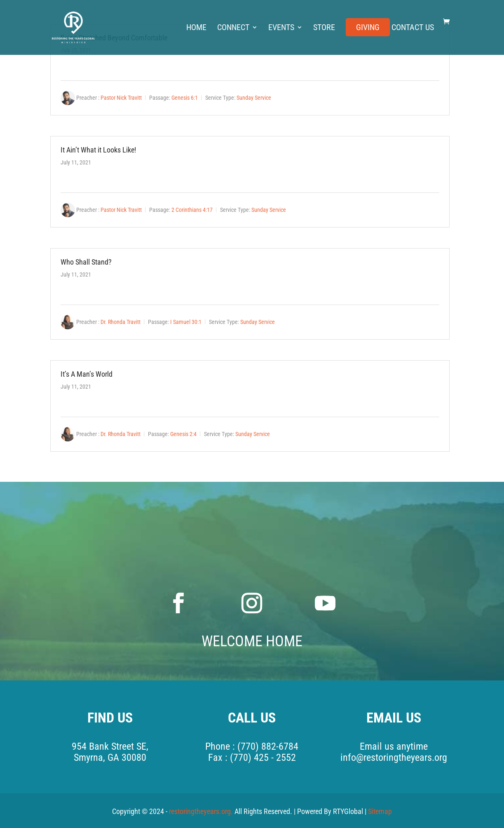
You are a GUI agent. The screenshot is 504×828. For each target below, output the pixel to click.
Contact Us (413, 28)
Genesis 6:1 (185, 98)
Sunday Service (254, 98)
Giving (368, 28)
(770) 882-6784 (268, 746)
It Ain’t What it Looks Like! (98, 150)
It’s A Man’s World (87, 374)
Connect (233, 28)
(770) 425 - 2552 (263, 758)
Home (196, 28)
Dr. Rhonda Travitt (121, 322)
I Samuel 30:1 (186, 322)
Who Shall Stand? (86, 262)
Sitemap (380, 811)
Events (281, 28)
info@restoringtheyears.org (394, 758)
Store (324, 28)
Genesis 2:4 (183, 434)
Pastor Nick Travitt (121, 98)
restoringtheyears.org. (202, 811)
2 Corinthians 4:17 (192, 210)
